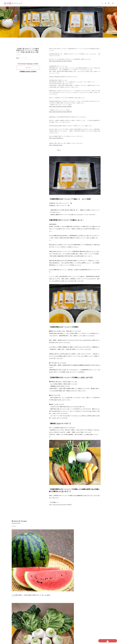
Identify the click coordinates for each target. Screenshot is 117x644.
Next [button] (115, 25)
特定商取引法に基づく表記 (45, 634)
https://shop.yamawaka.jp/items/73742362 (60, 61)
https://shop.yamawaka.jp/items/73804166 (60, 112)
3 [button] (59, 44)
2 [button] (58, 44)
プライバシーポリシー (33, 634)
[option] (58, 25)
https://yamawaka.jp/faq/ (56, 145)
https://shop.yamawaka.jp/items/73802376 (60, 107)
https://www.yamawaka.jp (56, 138)
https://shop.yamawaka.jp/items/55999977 (61, 505)
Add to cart (28, 68)
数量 (18, 58)
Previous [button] (2, 25)
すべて (17, 576)
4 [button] (60, 44)
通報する (59, 150)
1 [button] (57, 44)
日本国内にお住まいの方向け (28, 72)
